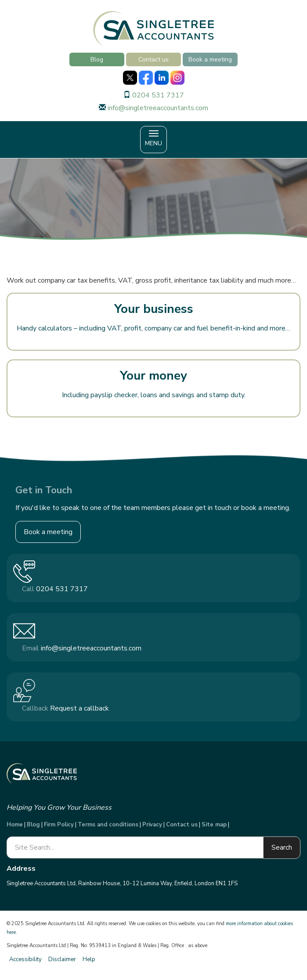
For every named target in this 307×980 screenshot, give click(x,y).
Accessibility (25, 959)
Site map (214, 825)
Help (89, 959)
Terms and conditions (108, 825)
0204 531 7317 (158, 95)
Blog (97, 59)
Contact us (153, 59)
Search (282, 847)
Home (15, 825)
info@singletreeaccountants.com (158, 108)
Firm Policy (59, 825)
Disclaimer (62, 959)
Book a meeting (210, 59)
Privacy (152, 825)
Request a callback (79, 708)
